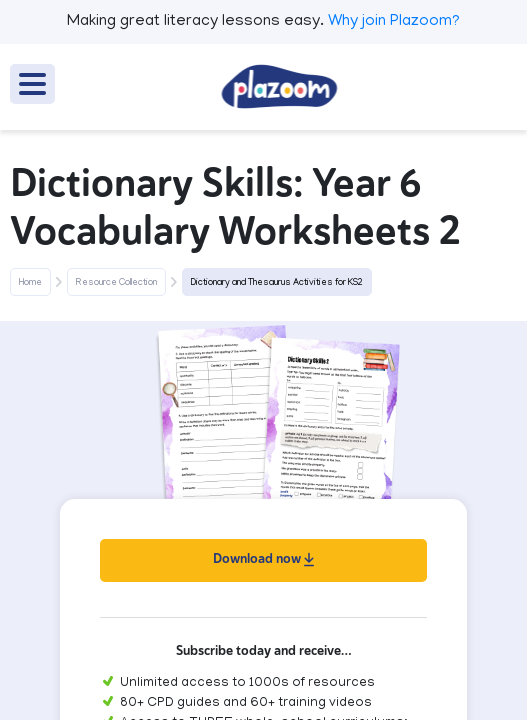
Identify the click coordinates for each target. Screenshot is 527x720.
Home (30, 283)
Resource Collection (116, 283)
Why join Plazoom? (394, 22)
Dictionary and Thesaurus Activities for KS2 (277, 283)
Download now (263, 558)
